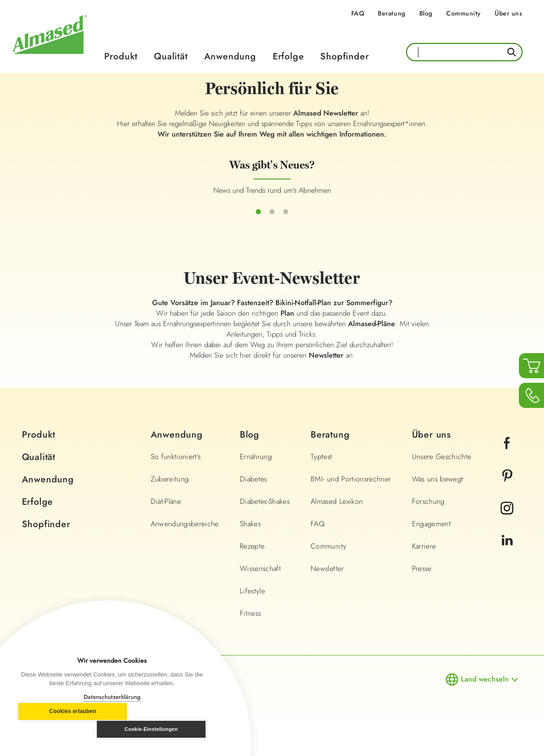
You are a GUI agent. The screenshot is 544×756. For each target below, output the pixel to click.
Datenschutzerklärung (112, 697)
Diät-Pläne (166, 515)
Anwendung (230, 56)
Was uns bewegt (438, 493)
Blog (426, 13)
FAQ (358, 13)
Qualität (171, 56)
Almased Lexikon (337, 515)
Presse (422, 582)
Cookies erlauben (62, 730)
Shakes (250, 537)
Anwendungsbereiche (185, 537)
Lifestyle (252, 605)
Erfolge (288, 56)
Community (464, 13)
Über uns (508, 13)
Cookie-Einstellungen (162, 729)
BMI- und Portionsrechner (351, 493)
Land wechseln (485, 693)
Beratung (391, 13)
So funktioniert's (176, 470)
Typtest (321, 470)
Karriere (424, 560)
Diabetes (254, 493)
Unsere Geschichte (442, 470)
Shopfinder (344, 56)
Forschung (428, 515)
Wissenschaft (260, 582)
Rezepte (252, 560)
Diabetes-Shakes (265, 515)
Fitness (250, 627)
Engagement (432, 537)
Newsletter (327, 582)
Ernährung (256, 470)
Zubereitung (170, 493)
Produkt (121, 56)
